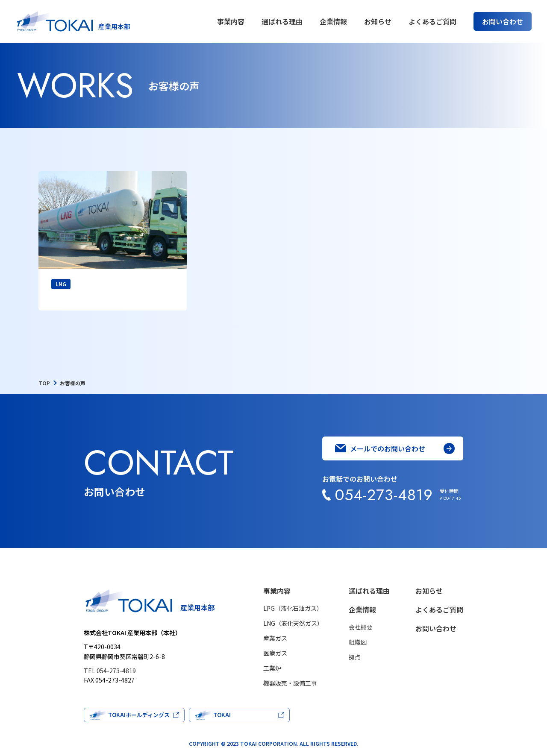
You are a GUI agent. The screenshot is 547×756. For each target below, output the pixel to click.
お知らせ (378, 21)
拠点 (355, 657)
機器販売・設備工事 (290, 683)
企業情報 (333, 21)
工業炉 (272, 668)
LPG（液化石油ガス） (293, 608)
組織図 (358, 642)
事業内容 (231, 21)
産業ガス (275, 638)
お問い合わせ (436, 628)
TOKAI (222, 715)
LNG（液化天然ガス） (293, 623)
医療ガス (275, 653)
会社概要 (361, 627)
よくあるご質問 (432, 21)
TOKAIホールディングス (139, 715)
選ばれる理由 (282, 21)
